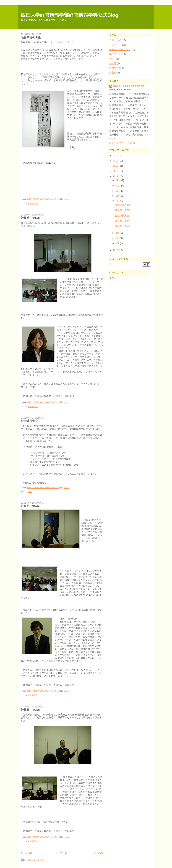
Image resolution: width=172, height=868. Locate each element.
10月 (118, 191)
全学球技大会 (29, 421)
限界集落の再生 (31, 37)
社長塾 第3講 (30, 710)
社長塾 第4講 (30, 506)
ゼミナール (115, 45)
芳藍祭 (113, 73)
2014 (116, 161)
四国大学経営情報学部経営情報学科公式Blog (70, 15)
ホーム (63, 853)
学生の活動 (115, 54)
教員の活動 (33, 203)
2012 (116, 171)
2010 (116, 250)
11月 (118, 186)
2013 (116, 166)
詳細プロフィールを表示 (122, 143)
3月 (118, 238)
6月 (118, 196)
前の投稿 (99, 853)
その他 (113, 63)
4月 (118, 233)
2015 (116, 156)
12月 (118, 180)
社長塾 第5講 (30, 218)
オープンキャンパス (120, 49)
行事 (30, 492)
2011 (116, 176)
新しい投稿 (27, 853)
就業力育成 (33, 406)
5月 (118, 201)
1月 (118, 243)
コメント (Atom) (35, 860)
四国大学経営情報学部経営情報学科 (129, 86)
